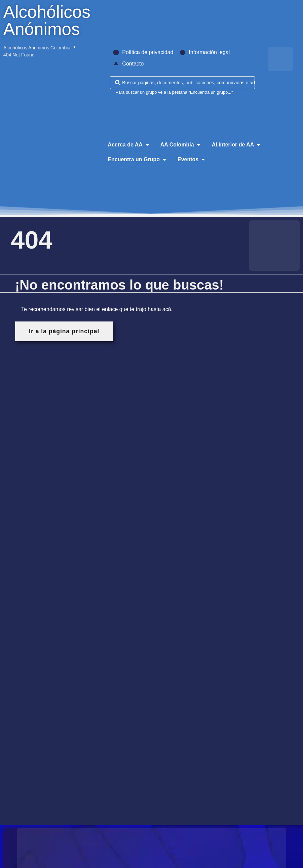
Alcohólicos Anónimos (47, 20)
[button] (129, 145)
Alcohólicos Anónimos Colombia (37, 48)
